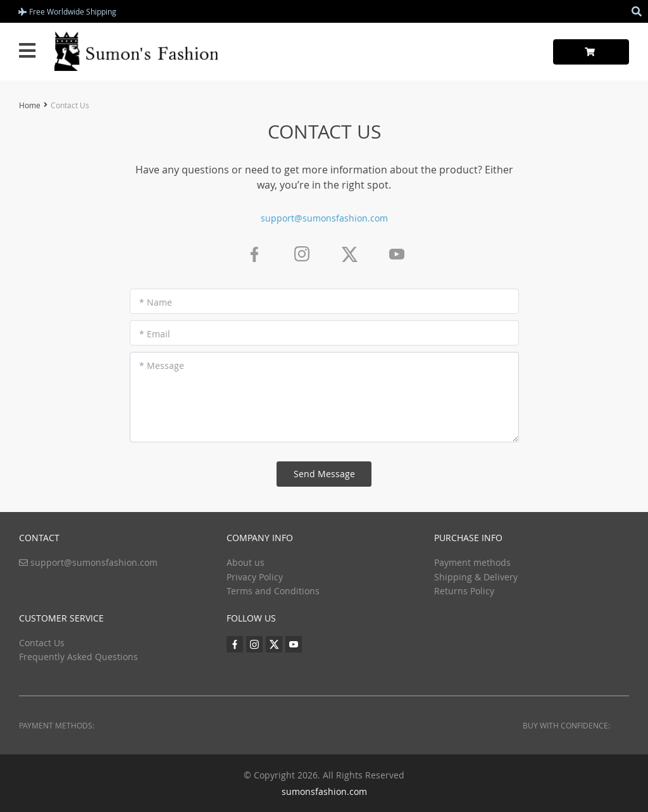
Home (30, 105)
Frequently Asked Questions (78, 657)
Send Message (324, 474)
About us (246, 562)
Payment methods (472, 562)
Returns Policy (464, 591)
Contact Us (42, 643)
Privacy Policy (255, 577)
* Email (155, 334)
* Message (162, 365)
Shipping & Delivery (476, 577)
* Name (156, 302)
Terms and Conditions (273, 591)
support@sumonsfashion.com (324, 218)
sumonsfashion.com (324, 791)
